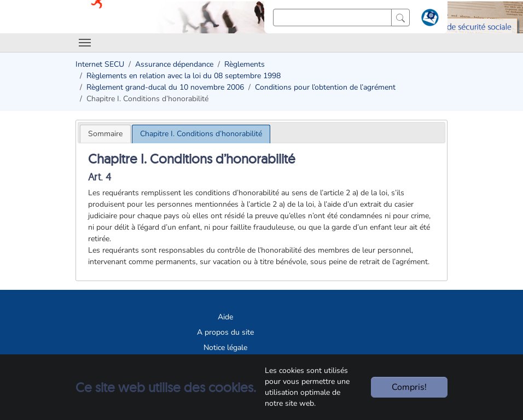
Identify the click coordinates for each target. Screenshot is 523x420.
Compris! (409, 387)
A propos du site (225, 332)
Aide (225, 317)
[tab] (105, 134)
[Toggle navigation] (85, 43)
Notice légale (225, 348)
